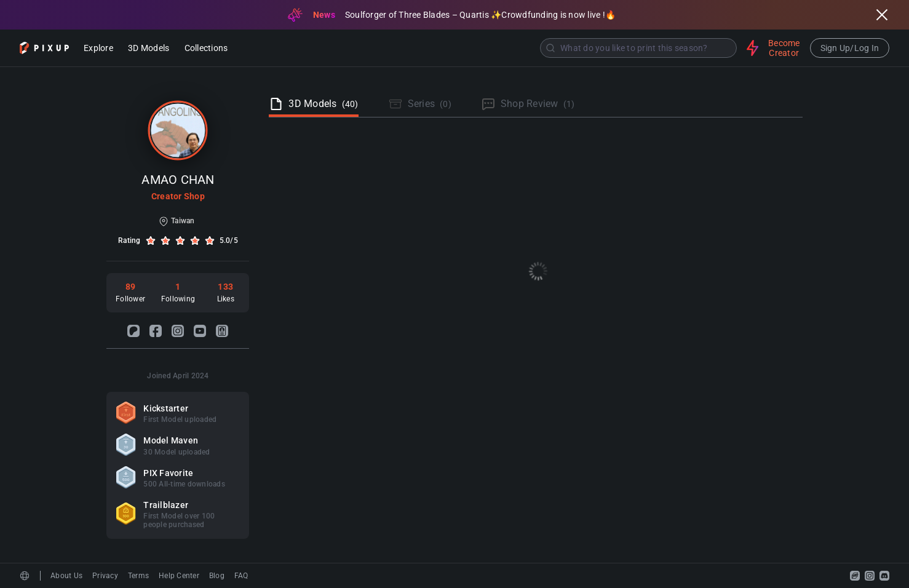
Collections (206, 49)
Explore (98, 49)
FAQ (241, 576)
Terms (138, 576)
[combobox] (488, 48)
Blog (217, 576)
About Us (66, 576)
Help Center (179, 576)
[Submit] (550, 48)
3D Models (149, 49)
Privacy (105, 576)
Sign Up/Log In (850, 48)
